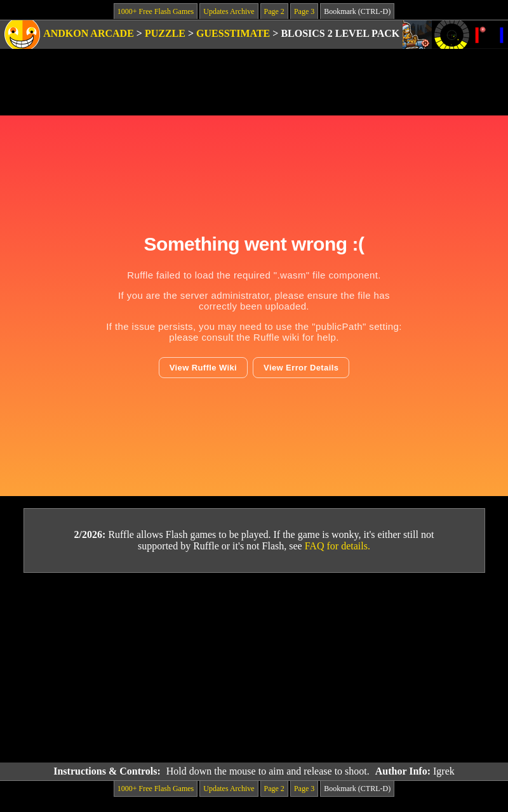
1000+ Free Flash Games (156, 11)
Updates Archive (229, 11)
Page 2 (274, 11)
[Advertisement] (254, 668)
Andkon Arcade (89, 33)
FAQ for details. (338, 546)
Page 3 (304, 11)
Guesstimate (233, 33)
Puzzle (165, 33)
